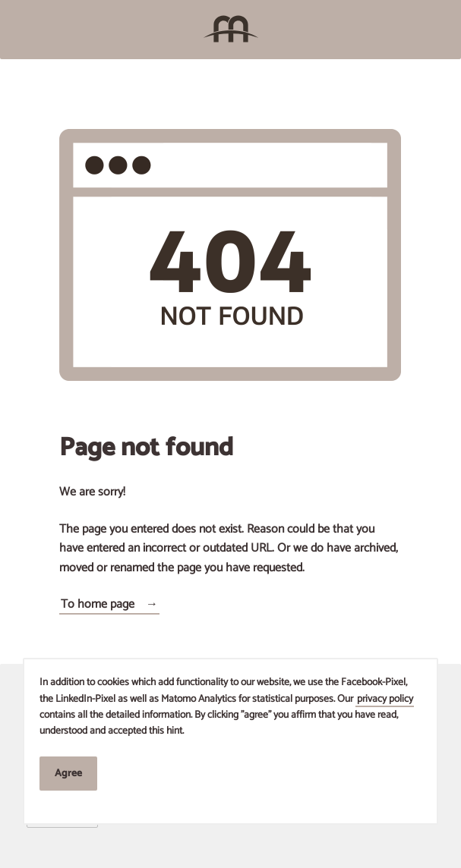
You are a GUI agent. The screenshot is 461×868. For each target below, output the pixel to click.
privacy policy (385, 699)
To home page (98, 604)
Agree (68, 773)
